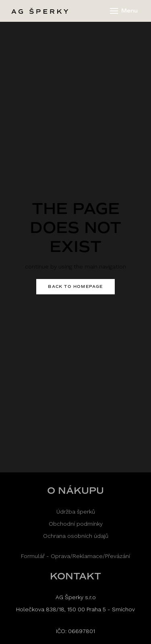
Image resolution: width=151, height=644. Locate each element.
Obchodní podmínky (76, 524)
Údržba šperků (76, 512)
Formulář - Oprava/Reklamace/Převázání (75, 556)
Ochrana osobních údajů (76, 536)
